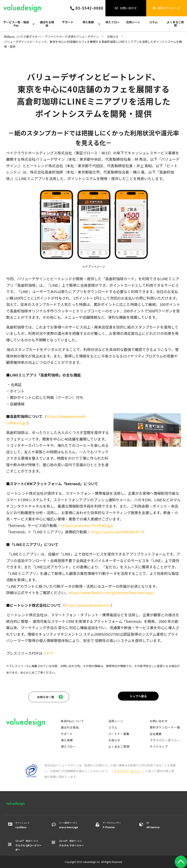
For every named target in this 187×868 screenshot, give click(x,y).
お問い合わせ (128, 8)
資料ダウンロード (169, 8)
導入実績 (88, 22)
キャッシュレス (28, 825)
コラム (153, 22)
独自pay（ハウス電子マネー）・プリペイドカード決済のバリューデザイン (51, 37)
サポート (68, 22)
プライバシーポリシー (165, 740)
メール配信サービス (72, 825)
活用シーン (133, 22)
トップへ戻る (138, 696)
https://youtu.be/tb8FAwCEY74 (117, 532)
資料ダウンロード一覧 (165, 727)
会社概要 (156, 734)
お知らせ (113, 37)
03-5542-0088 (89, 8)
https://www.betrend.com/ (88, 605)
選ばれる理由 (47, 24)
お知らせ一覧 (46, 697)
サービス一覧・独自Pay (16, 24)
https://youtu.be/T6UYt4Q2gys (87, 525)
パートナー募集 (119, 734)
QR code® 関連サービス (28, 845)
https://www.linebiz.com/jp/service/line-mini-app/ (111, 592)
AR (160, 825)
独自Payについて (72, 721)
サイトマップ (159, 746)
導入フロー (113, 22)
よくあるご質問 (175, 24)
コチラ (48, 653)
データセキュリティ (116, 825)
